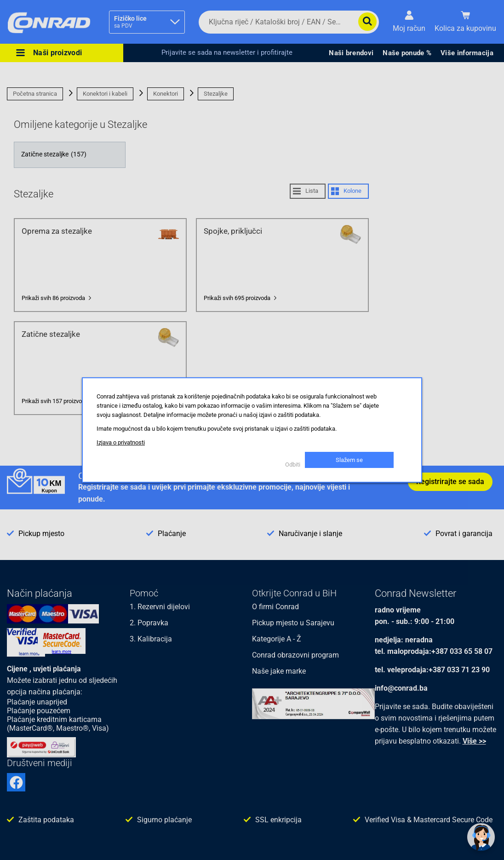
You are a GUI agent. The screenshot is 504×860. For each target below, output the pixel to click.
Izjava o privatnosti (121, 442)
